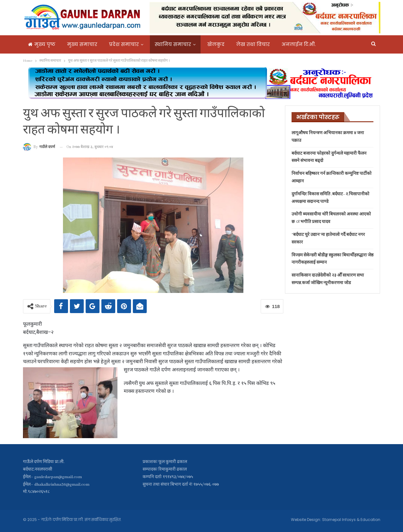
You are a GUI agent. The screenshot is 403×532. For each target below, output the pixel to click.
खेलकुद (216, 44)
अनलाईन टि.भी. (299, 44)
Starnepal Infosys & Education (351, 520)
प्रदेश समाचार (124, 44)
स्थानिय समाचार (173, 44)
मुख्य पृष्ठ (42, 44)
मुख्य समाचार (82, 44)
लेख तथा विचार (253, 44)
